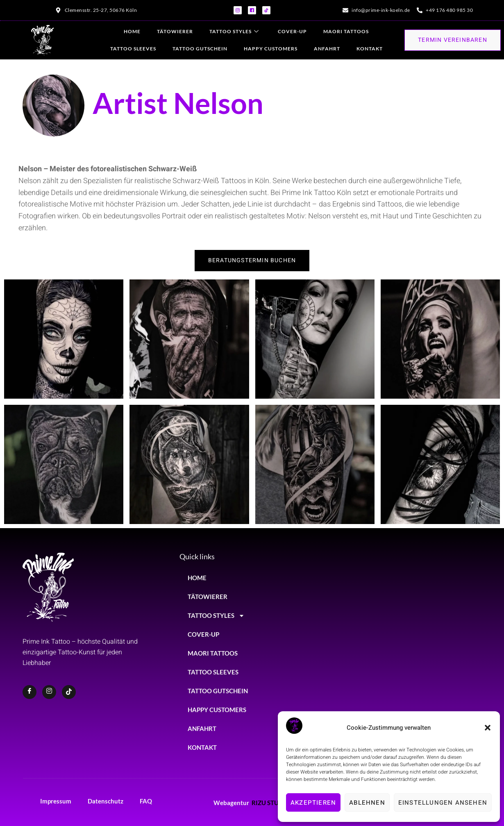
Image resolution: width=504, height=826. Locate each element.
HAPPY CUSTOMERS (271, 49)
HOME (132, 31)
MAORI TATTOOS (346, 31)
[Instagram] (49, 692)
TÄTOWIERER (175, 31)
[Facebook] (30, 692)
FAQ (146, 801)
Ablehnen (367, 803)
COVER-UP (292, 31)
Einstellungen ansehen (443, 803)
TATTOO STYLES (234, 32)
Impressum (56, 801)
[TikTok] (69, 692)
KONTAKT (370, 49)
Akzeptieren (313, 803)
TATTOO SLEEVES (133, 49)
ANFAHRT (327, 49)
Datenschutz (106, 801)
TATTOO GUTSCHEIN (200, 49)
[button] (488, 728)
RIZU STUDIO (271, 803)
